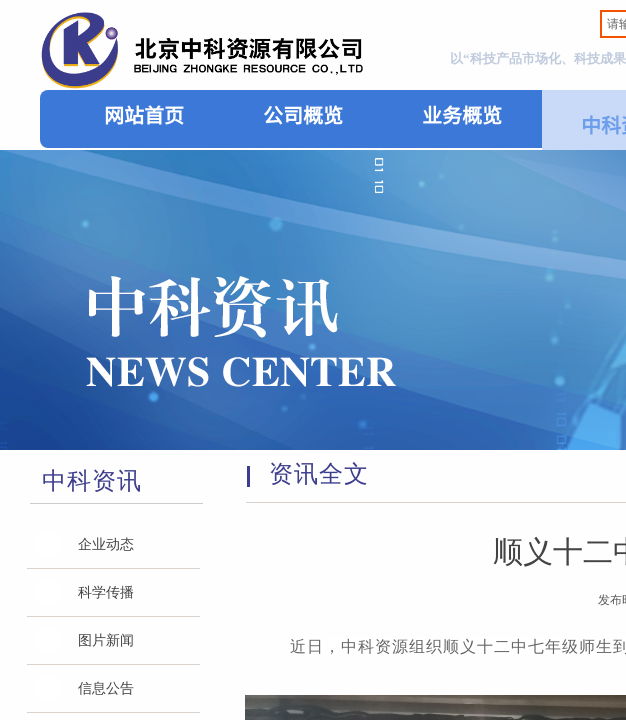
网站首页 (144, 114)
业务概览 (462, 114)
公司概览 (303, 114)
